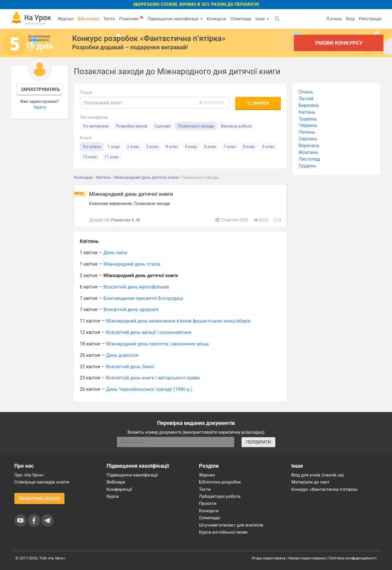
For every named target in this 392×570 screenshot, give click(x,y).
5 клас (191, 147)
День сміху (116, 253)
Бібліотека (88, 19)
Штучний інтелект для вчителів (231, 525)
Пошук (86, 92)
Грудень (307, 166)
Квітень (307, 112)
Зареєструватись (40, 89)
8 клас (249, 147)
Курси (113, 496)
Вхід (350, 19)
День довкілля (122, 355)
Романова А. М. (126, 220)
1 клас (114, 147)
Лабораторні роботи (220, 496)
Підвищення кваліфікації (175, 19)
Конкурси (217, 19)
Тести (109, 19)
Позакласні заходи (196, 126)
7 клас (230, 147)
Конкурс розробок (149, 38)
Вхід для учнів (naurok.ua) (318, 475)
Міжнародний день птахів (132, 264)
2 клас (133, 147)
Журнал (66, 19)
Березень (309, 105)
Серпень (308, 139)
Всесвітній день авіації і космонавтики (149, 332)
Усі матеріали (96, 126)
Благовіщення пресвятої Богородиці (143, 298)
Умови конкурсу (339, 43)
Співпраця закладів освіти (42, 482)
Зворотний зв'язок (40, 498)
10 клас (90, 157)
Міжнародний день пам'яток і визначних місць (158, 344)
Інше (262, 19)
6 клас (211, 147)
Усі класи (92, 147)
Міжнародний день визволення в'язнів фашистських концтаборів (178, 321)
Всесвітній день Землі (130, 367)
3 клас (152, 147)
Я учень (334, 19)
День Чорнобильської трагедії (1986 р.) (149, 389)
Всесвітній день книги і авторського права (153, 378)
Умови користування (307, 558)
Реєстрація (370, 19)
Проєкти (208, 503)
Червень (308, 125)
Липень (307, 132)
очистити (212, 102)
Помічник (131, 18)
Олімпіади (210, 518)
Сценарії (163, 126)
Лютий (306, 99)
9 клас (268, 147)
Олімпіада (241, 19)
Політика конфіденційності (352, 558)
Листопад (309, 159)
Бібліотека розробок (220, 482)
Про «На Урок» (29, 475)
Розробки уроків (132, 126)
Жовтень (308, 152)
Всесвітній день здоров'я (131, 309)
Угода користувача (268, 558)
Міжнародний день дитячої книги (131, 194)
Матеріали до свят (310, 482)
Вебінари (116, 482)
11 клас (112, 157)
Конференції (119, 489)
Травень (308, 119)
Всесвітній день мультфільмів (136, 287)
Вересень (309, 146)
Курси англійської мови (223, 532)
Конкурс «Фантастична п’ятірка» (325, 489)
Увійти (40, 107)
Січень (306, 92)
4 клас (172, 147)
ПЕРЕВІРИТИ (258, 442)
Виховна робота (236, 126)
